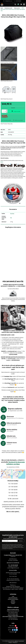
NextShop (16, 641)
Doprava (13, 601)
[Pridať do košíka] (16, 111)
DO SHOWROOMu (16, 563)
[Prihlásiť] (18, 4)
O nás (13, 596)
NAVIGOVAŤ (9, 563)
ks (5, 111)
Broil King (12, 214)
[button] (15, 4)
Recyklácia (13, 602)
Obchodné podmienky (13, 598)
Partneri (13, 603)
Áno (11, 218)
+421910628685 (18, 1)
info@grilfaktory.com (9, 1)
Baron (2, 162)
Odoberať (21, 541)
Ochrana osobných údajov (13, 599)
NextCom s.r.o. (15, 642)
